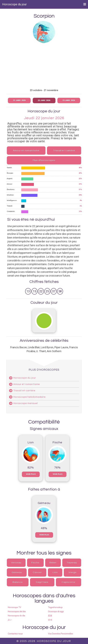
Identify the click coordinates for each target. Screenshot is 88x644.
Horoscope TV (14, 607)
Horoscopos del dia (17, 611)
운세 (50, 620)
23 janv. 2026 (69, 100)
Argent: (10, 179)
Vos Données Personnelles (60, 634)
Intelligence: (12, 200)
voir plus (31, 474)
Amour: (10, 184)
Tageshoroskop (55, 607)
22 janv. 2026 (44, 100)
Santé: (9, 168)
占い (10, 620)
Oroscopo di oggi (56, 611)
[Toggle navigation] (85, 4)
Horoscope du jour (14, 4)
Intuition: (10, 195)
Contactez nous (15, 634)
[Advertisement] (44, 66)
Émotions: (11, 190)
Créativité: (11, 211)
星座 (50, 616)
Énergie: (10, 173)
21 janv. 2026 (19, 100)
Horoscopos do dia (16, 616)
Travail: (10, 206)
